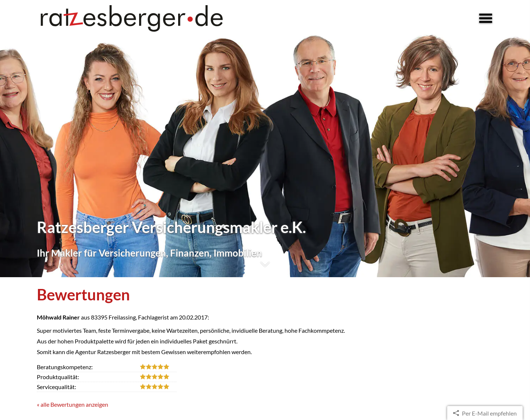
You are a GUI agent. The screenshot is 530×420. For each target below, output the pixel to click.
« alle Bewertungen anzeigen (73, 404)
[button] (265, 268)
